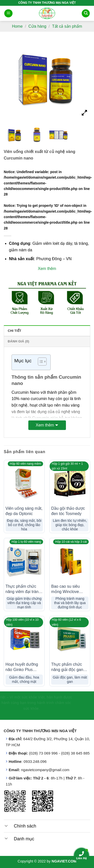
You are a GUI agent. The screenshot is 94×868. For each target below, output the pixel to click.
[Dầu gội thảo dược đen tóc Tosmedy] (70, 483)
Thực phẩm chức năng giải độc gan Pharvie (67, 667)
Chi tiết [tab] (15, 331)
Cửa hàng (37, 26)
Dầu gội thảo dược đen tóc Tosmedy (68, 511)
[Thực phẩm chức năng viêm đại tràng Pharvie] (24, 561)
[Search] (86, 13)
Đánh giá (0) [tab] (19, 341)
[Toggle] (6, 825)
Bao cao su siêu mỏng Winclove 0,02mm (65, 589)
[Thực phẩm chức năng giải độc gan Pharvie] (70, 639)
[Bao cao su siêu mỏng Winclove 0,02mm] (70, 561)
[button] (40, 362)
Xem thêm (45, 425)
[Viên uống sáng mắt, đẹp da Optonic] (24, 483)
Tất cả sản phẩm (67, 26)
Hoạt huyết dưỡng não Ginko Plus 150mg (22, 667)
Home (17, 26)
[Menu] (8, 13)
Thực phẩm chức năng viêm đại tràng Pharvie (23, 589)
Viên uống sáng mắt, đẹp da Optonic (24, 511)
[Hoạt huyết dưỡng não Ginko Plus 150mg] (24, 639)
